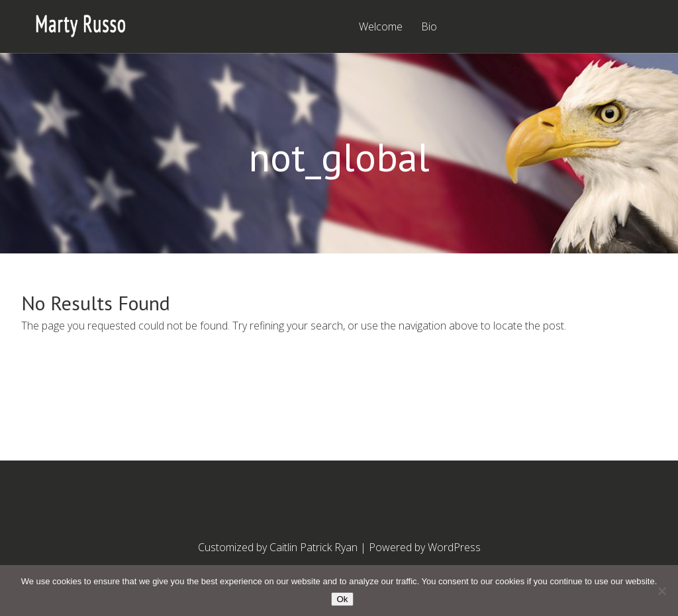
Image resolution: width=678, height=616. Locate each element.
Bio (429, 27)
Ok (342, 599)
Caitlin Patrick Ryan (314, 547)
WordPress (454, 547)
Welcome (381, 27)
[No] (661, 591)
